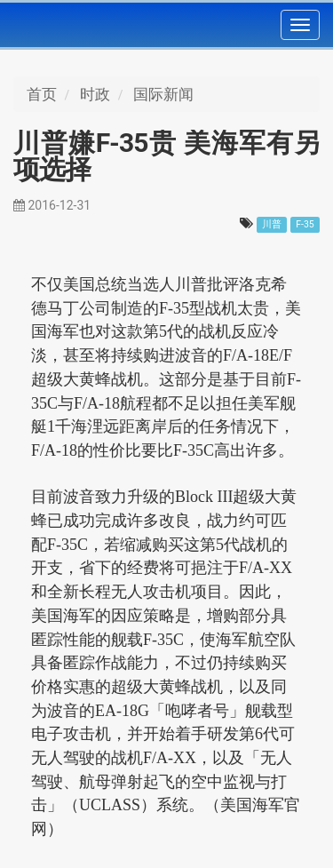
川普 (272, 224)
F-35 (305, 224)
